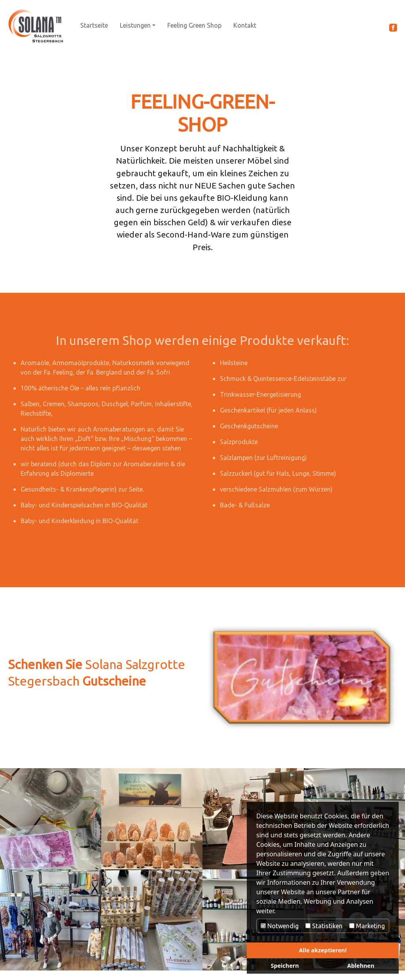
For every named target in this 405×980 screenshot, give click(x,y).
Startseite (94, 25)
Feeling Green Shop (194, 25)
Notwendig (280, 926)
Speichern (285, 966)
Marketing (367, 926)
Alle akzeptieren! (323, 950)
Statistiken (324, 926)
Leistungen (135, 25)
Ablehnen (361, 966)
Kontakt (245, 25)
